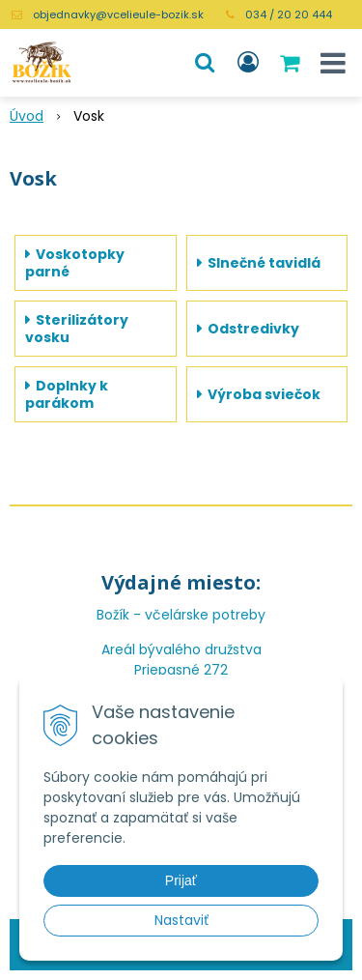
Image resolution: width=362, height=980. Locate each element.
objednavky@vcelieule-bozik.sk (118, 14)
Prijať (181, 880)
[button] (205, 63)
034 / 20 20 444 (289, 14)
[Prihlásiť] (248, 63)
